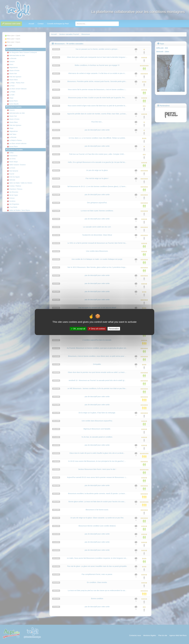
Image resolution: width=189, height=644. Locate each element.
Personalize (114, 329)
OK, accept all (78, 329)
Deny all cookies (97, 329)
